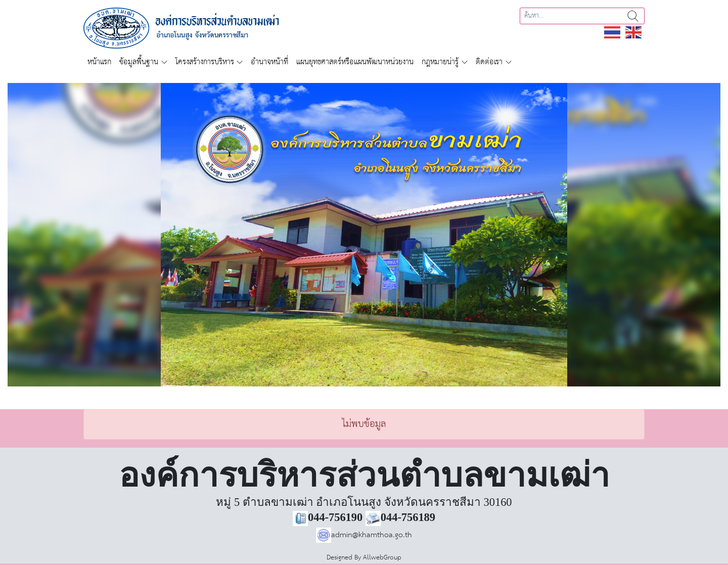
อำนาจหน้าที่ (269, 62)
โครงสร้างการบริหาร (205, 62)
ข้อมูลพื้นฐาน (139, 62)
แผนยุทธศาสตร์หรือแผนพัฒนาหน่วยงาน (355, 62)
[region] (364, 235)
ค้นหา (633, 16)
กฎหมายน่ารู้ (440, 62)
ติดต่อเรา (489, 62)
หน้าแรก (99, 62)
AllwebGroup (382, 558)
